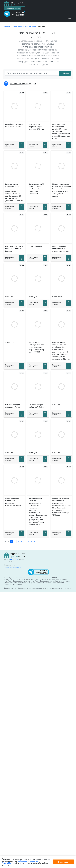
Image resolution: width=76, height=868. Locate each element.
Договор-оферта (10, 588)
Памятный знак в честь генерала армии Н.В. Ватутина (14, 249)
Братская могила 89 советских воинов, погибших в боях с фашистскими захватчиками (36, 189)
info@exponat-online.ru (12, 567)
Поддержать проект (12, 8)
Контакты (68, 588)
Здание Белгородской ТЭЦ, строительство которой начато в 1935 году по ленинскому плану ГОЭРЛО (37, 347)
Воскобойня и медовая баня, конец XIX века (14, 125)
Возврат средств (56, 588)
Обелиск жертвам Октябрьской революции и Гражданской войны (13, 502)
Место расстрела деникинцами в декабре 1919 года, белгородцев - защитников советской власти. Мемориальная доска (61, 131)
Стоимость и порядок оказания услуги (33, 588)
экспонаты (14, 559)
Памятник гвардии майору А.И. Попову (13, 406)
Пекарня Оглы (58, 297)
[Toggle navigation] (70, 19)
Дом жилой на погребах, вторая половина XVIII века (36, 127)
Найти (65, 73)
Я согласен (63, 862)
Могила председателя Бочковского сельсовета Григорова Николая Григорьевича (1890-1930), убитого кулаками (62, 190)
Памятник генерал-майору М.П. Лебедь (37, 406)
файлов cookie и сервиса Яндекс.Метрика (20, 862)
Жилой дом (10, 297)
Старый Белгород (35, 246)
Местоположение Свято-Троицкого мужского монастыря (60, 249)
